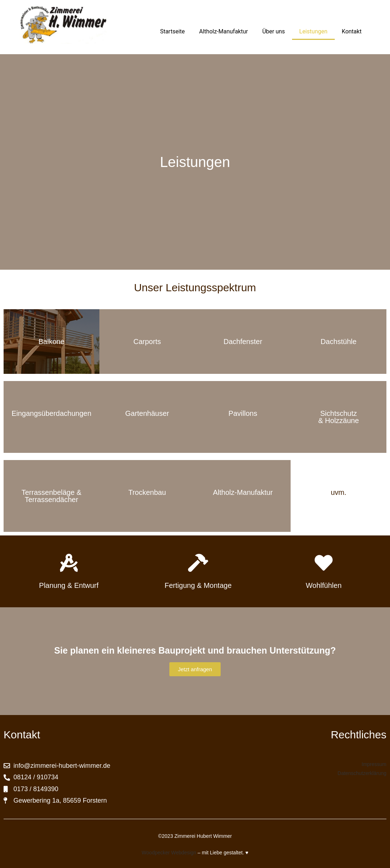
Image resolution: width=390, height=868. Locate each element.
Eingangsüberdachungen (51, 413)
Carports (147, 342)
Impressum (374, 764)
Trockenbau (147, 492)
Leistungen (313, 31)
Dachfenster (243, 342)
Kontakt (352, 31)
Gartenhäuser (147, 413)
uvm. (339, 492)
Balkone (51, 342)
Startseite (172, 31)
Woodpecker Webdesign (169, 853)
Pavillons (243, 413)
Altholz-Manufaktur (224, 31)
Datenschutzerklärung (362, 773)
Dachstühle (339, 342)
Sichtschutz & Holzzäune (339, 417)
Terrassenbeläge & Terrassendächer (51, 496)
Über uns (274, 31)
